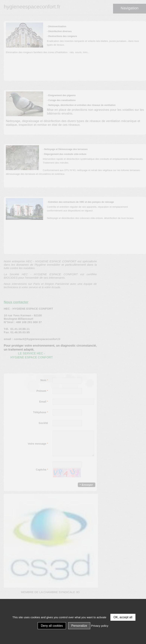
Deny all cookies (52, 626)
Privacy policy (100, 626)
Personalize (79, 626)
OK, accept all (123, 617)
